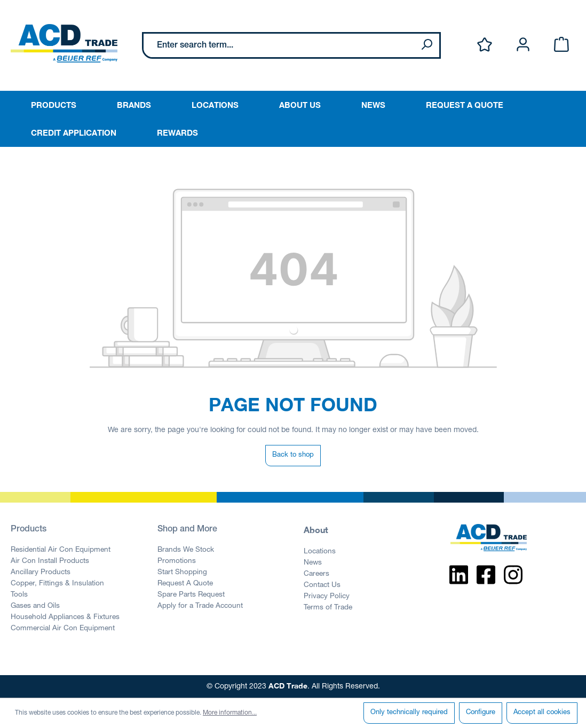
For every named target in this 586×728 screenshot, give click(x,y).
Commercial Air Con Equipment (63, 629)
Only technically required (409, 713)
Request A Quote (185, 584)
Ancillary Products (41, 573)
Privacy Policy (327, 597)
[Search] (426, 45)
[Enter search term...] (279, 45)
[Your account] (523, 45)
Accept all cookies (542, 713)
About (316, 530)
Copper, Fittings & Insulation (57, 584)
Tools (19, 595)
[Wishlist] (485, 45)
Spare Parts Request (191, 595)
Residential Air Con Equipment (61, 550)
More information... (230, 713)
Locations (320, 552)
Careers (316, 574)
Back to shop (293, 455)
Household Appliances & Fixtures (65, 617)
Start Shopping (182, 573)
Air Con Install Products (50, 561)
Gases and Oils (35, 606)
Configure (481, 713)
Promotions (177, 561)
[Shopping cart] (561, 45)
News (313, 563)
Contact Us (322, 585)
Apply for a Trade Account (200, 606)
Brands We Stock (186, 550)
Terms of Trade (328, 608)
